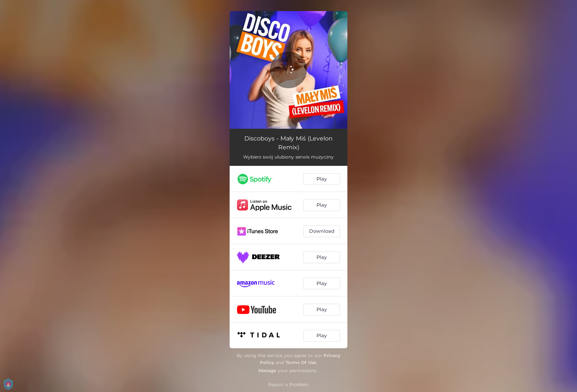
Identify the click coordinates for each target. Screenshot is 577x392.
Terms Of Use (301, 362)
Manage (267, 370)
